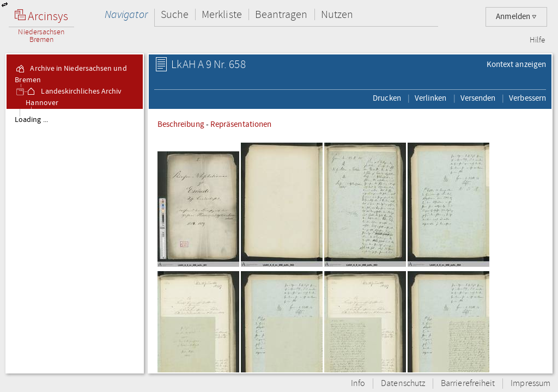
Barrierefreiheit (468, 384)
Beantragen (281, 14)
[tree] (75, 241)
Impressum (530, 384)
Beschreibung (181, 124)
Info (358, 384)
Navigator (126, 14)
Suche (175, 14)
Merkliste (222, 14)
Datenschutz (403, 384)
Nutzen (337, 14)
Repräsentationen (241, 124)
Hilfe (537, 40)
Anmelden (516, 17)
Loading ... (31, 120)
